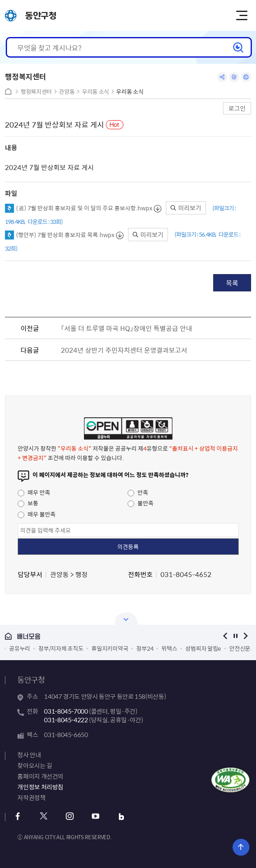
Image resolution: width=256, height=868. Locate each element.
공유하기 (222, 77)
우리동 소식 (95, 92)
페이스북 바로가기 (17, 816)
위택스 (169, 648)
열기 (126, 619)
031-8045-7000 (66, 711)
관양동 (67, 92)
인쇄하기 (246, 77)
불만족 (141, 503)
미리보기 (186, 208)
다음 (246, 636)
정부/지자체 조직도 (61, 648)
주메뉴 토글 (242, 16)
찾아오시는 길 (35, 766)
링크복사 (234, 77)
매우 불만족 (37, 514)
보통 (28, 503)
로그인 (237, 108)
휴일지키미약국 (110, 648)
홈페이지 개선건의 (40, 776)
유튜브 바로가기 (95, 816)
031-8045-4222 (66, 720)
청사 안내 (29, 755)
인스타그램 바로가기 (69, 816)
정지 (236, 636)
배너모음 (107, 636)
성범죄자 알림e (203, 648)
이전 (225, 636)
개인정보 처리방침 (40, 787)
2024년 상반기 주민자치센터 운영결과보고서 (124, 350)
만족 (138, 492)
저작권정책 (31, 798)
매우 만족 (34, 492)
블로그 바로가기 (121, 816)
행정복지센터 (36, 92)
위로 (241, 847)
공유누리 (20, 648)
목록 (232, 283)
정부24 (145, 648)
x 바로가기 (43, 816)
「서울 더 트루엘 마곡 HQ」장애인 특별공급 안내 (127, 328)
